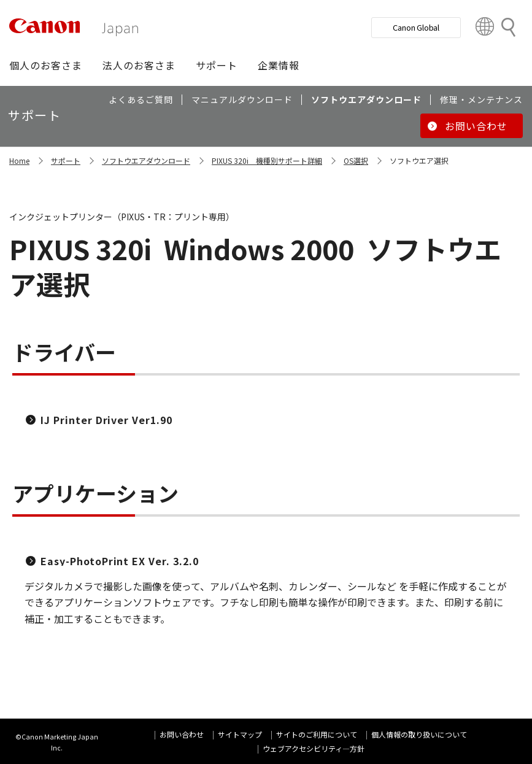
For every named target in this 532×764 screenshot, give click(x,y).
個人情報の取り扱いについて (419, 734)
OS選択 (356, 160)
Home (19, 160)
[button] (46, 65)
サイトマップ (240, 734)
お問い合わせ (182, 734)
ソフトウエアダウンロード (146, 160)
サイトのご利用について (317, 734)
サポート (66, 160)
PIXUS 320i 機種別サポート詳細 (267, 160)
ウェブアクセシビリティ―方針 (314, 748)
